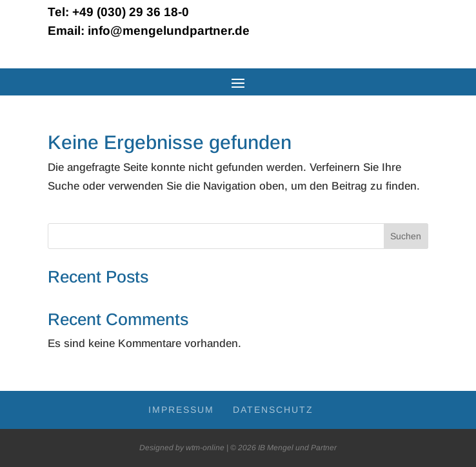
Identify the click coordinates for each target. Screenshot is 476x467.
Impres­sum (181, 410)
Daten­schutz (273, 410)
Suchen (406, 236)
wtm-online (205, 448)
